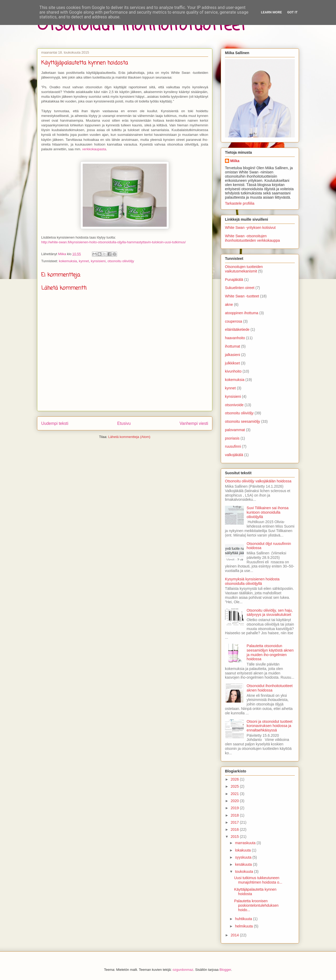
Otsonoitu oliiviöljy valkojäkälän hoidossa (258, 481)
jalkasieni (233, 355)
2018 (235, 815)
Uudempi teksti (55, 423)
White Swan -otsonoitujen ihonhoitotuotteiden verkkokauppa (252, 238)
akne (229, 305)
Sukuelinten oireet (240, 288)
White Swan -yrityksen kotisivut (250, 228)
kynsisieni (98, 261)
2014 (235, 935)
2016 (235, 829)
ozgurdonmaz (183, 970)
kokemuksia (68, 261)
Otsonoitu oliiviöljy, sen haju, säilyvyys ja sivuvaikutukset (270, 613)
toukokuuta (244, 871)
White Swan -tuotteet (242, 296)
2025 (235, 786)
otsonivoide (234, 405)
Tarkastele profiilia (240, 203)
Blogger (225, 970)
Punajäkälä (234, 280)
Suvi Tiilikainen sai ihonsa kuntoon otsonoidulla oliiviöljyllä (268, 512)
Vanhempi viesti (194, 423)
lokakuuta (243, 850)
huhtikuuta (244, 919)
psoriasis (232, 438)
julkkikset (232, 363)
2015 (235, 837)
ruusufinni (233, 446)
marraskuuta (246, 843)
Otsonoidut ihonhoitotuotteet (141, 26)
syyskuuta (244, 857)
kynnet (84, 261)
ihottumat (233, 346)
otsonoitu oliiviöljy (121, 261)
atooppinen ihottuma (242, 313)
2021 (235, 794)
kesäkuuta (244, 864)
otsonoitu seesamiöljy (243, 421)
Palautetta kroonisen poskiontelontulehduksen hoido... (256, 905)
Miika (235, 161)
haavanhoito (235, 338)
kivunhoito (233, 371)
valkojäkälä (234, 455)
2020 (235, 801)
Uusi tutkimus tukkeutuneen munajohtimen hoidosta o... (258, 880)
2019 (235, 808)
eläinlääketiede (237, 329)
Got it (292, 12)
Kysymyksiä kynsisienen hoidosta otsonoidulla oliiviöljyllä (252, 581)
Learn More (271, 12)
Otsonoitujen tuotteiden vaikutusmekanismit (244, 269)
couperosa (233, 321)
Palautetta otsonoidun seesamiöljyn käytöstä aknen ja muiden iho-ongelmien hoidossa (270, 652)
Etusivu (124, 423)
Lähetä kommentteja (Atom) (129, 437)
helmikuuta (244, 926)
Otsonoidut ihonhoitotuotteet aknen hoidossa (270, 688)
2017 (235, 822)
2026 (235, 779)
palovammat (235, 430)
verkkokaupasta (94, 149)
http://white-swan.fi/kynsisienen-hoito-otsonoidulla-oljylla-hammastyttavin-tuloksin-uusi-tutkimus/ (114, 242)
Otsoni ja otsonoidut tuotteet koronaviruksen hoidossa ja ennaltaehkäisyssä (270, 726)
